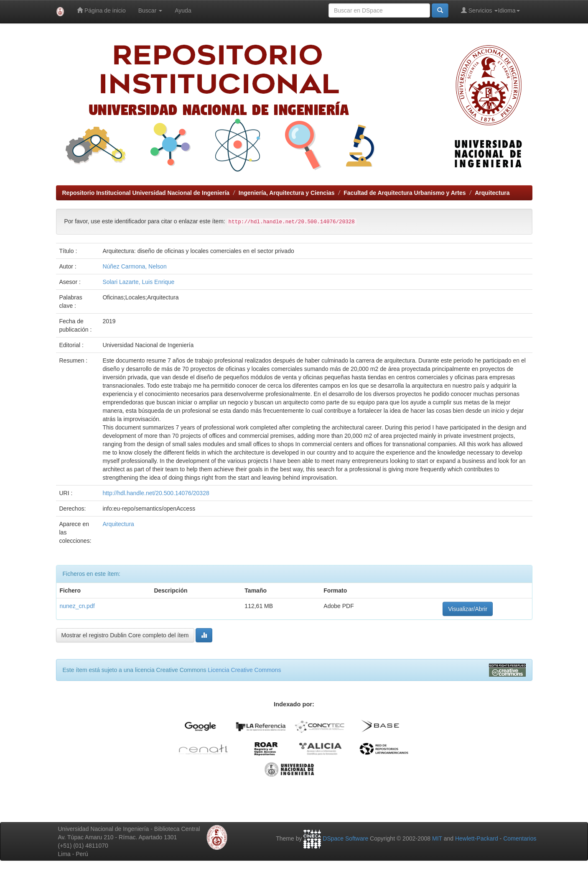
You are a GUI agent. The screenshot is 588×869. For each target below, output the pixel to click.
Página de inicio (101, 10)
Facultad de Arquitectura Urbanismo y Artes (405, 193)
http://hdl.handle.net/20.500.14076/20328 (156, 493)
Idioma (509, 10)
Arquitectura (492, 193)
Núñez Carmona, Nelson (134, 266)
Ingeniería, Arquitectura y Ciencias (287, 193)
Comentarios (520, 838)
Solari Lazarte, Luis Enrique (138, 282)
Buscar (150, 10)
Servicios (480, 10)
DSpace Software (345, 838)
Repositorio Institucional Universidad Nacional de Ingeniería (146, 193)
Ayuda (183, 10)
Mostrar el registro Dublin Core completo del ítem (125, 635)
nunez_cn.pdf (77, 606)
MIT (437, 838)
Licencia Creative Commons (244, 670)
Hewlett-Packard (477, 838)
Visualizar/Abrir (468, 609)
